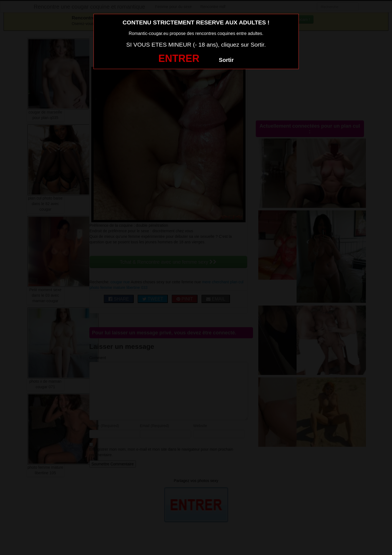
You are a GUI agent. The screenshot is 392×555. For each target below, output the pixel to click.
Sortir (226, 60)
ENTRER (179, 58)
